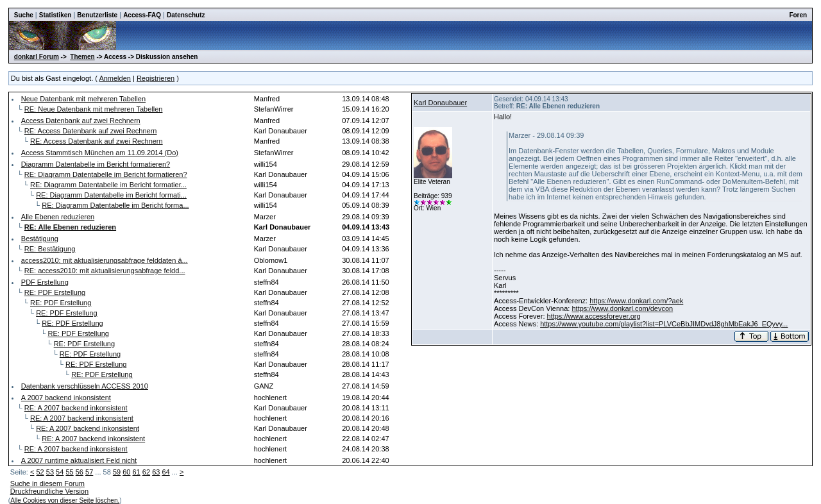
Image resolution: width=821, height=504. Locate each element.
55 (69, 472)
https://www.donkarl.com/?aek (636, 301)
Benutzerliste (97, 15)
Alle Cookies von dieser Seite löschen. (65, 500)
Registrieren (156, 78)
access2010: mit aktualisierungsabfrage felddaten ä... (105, 260)
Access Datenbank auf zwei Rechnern (81, 121)
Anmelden (115, 78)
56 (80, 472)
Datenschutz (186, 15)
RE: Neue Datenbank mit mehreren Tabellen (94, 109)
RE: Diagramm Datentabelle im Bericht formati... (111, 195)
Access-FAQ (142, 15)
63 (156, 472)
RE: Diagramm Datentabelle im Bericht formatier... (108, 185)
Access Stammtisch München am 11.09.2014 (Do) (100, 153)
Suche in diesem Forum (47, 483)
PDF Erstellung (45, 282)
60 (126, 472)
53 (50, 472)
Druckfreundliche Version (49, 491)
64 (165, 472)
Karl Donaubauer (440, 103)
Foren (798, 15)
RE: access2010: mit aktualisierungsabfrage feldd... (105, 271)
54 (60, 472)
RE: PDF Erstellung (55, 292)
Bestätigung (40, 239)
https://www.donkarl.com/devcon (622, 308)
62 (146, 472)
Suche (24, 15)
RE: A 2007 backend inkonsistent (76, 408)
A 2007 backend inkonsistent (66, 398)
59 (117, 472)
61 (137, 472)
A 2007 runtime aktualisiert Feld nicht (79, 460)
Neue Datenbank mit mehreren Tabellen (83, 99)
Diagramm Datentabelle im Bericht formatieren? (96, 164)
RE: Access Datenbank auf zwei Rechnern (91, 131)
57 (89, 472)
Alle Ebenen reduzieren (58, 217)
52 (40, 472)
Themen (82, 57)
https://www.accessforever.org (594, 316)
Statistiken (55, 15)
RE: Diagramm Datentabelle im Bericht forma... (115, 205)
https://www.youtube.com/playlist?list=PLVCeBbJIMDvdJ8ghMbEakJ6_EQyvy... (664, 324)
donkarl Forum (37, 57)
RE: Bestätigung (50, 249)
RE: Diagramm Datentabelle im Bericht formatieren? (106, 174)
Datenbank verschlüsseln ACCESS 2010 (85, 386)
